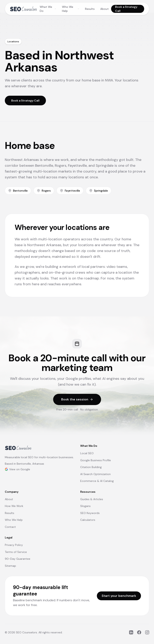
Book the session (77, 399)
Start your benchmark (119, 596)
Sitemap (10, 566)
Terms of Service (16, 552)
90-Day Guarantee (18, 559)
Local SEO (87, 453)
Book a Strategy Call (126, 9)
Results (90, 9)
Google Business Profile (96, 460)
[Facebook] (139, 632)
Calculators (88, 520)
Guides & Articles (92, 499)
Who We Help (71, 9)
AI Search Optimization (95, 474)
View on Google (17, 469)
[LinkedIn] (131, 632)
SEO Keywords (90, 513)
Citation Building (91, 467)
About (104, 9)
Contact (10, 527)
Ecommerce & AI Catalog (97, 481)
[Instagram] (147, 632)
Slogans (85, 506)
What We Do (48, 9)
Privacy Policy (14, 545)
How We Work (14, 506)
